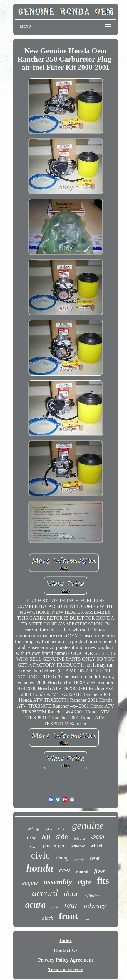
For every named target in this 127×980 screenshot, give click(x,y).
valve (62, 829)
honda (40, 868)
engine (30, 883)
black (47, 918)
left (46, 837)
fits (103, 881)
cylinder (92, 896)
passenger (54, 845)
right (84, 882)
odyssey (95, 906)
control (82, 872)
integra (79, 838)
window (78, 846)
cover (95, 858)
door (71, 894)
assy (32, 837)
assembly (58, 882)
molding (33, 829)
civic (40, 855)
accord (45, 893)
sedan (48, 829)
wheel (96, 846)
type (86, 919)
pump (79, 858)
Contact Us (66, 950)
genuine (88, 825)
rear (71, 905)
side (62, 836)
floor (99, 871)
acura (35, 905)
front (68, 916)
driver (33, 847)
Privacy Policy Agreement (66, 960)
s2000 (97, 837)
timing (62, 858)
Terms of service (66, 970)
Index (66, 941)
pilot (55, 907)
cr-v (65, 870)
